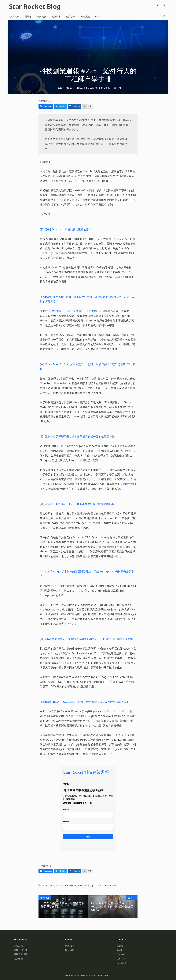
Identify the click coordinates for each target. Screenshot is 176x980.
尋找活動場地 (21, 954)
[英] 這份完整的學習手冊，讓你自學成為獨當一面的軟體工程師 (77, 436)
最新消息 (70, 950)
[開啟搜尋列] (164, 16)
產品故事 (71, 16)
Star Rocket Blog (35, 6)
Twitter (121, 959)
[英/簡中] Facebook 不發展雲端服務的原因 (66, 229)
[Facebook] (152, 5)
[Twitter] (158, 5)
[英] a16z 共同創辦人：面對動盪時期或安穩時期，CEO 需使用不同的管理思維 (86, 639)
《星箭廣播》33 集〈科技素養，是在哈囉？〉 (75, 311)
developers (48, 885)
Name (66, 822)
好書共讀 (85, 16)
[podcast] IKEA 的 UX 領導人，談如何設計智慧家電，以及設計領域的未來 (84, 702)
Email (66, 810)
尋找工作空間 (21, 950)
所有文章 (15, 16)
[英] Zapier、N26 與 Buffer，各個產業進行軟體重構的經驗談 (77, 504)
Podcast (99, 16)
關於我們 (70, 946)
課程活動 (18, 946)
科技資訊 (42, 16)
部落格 (120, 950)
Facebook (122, 963)
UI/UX (122, 885)
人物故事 (56, 16)
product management (104, 885)
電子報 (28, 16)
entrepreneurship (66, 885)
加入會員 (18, 959)
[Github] (164, 5)
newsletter (84, 885)
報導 (92, 190)
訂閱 (88, 837)
